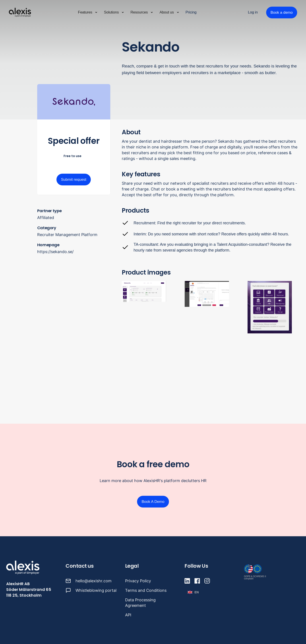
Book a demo (282, 12)
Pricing (191, 12)
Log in (253, 12)
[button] (88, 12)
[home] (20, 12)
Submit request (74, 180)
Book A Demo (153, 502)
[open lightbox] (211, 307)
